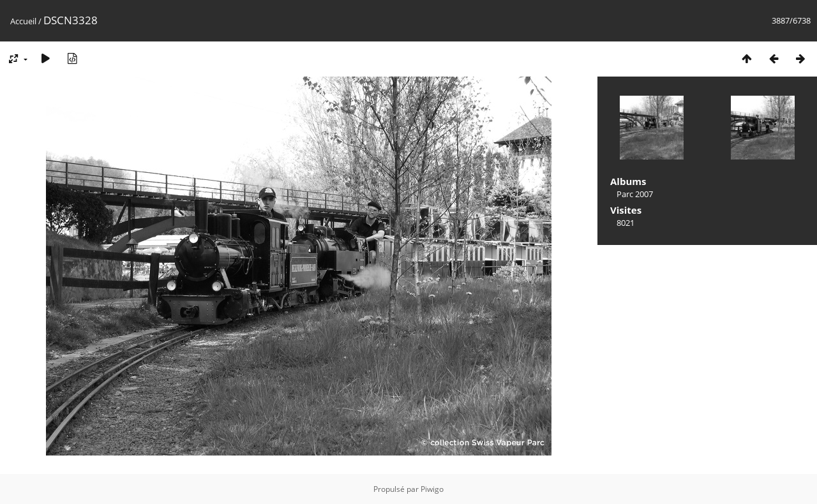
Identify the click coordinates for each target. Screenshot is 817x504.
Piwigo (432, 489)
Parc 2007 (635, 194)
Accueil (23, 21)
